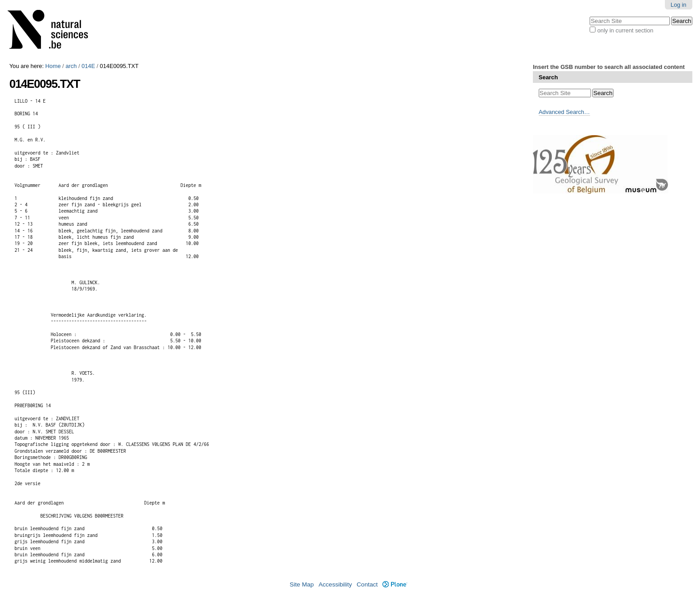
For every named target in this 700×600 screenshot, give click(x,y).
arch (71, 66)
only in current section (625, 30)
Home (53, 66)
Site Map (302, 584)
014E (88, 66)
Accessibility (335, 584)
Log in (679, 5)
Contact (367, 584)
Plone (395, 584)
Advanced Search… (564, 112)
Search (548, 77)
